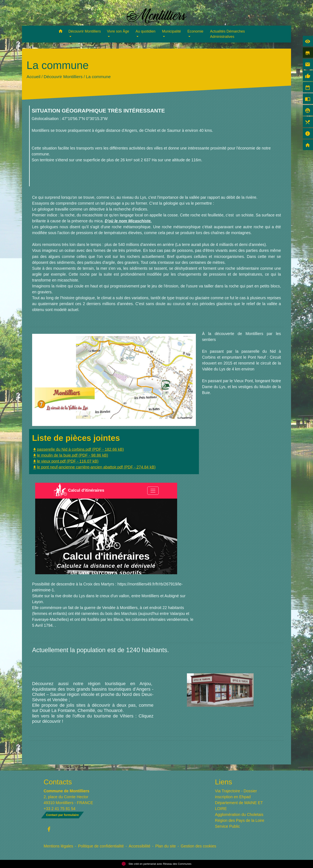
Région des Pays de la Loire (240, 820)
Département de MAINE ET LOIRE (239, 806)
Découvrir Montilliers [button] (85, 31)
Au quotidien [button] (146, 31)
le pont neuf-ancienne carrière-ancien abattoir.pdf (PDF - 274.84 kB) (94, 467)
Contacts (58, 782)
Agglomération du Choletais (239, 815)
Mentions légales (58, 846)
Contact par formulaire (63, 815)
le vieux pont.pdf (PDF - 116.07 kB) (65, 461)
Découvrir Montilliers (63, 77)
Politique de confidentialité (101, 846)
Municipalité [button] (171, 31)
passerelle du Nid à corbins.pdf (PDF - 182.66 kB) (78, 449)
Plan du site (165, 846)
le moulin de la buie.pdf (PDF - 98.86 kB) (70, 455)
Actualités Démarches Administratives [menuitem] (227, 34)
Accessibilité (140, 846)
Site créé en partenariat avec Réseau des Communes (156, 864)
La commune (98, 77)
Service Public (227, 826)
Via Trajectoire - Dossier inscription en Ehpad (236, 794)
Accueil (33, 77)
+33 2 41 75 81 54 (60, 809)
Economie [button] (195, 31)
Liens (224, 782)
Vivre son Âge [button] (118, 31)
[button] (61, 32)
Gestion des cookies (198, 846)
